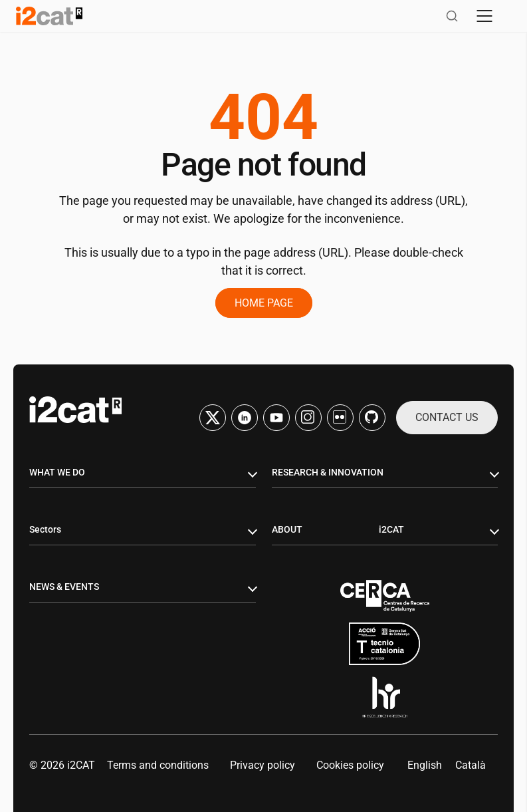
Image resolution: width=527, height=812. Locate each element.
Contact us (447, 417)
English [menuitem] (425, 765)
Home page (264, 303)
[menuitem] (425, 765)
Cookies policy (350, 765)
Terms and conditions (158, 765)
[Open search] (452, 16)
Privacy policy (263, 765)
